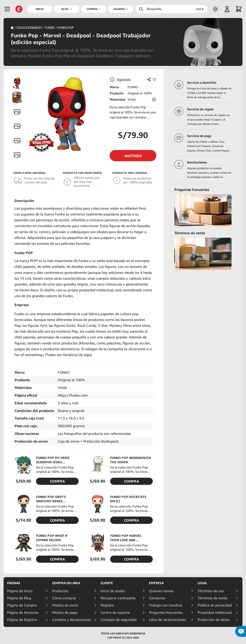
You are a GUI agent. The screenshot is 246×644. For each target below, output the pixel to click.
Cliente (107, 583)
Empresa (156, 583)
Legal (202, 583)
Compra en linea (66, 583)
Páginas (14, 583)
